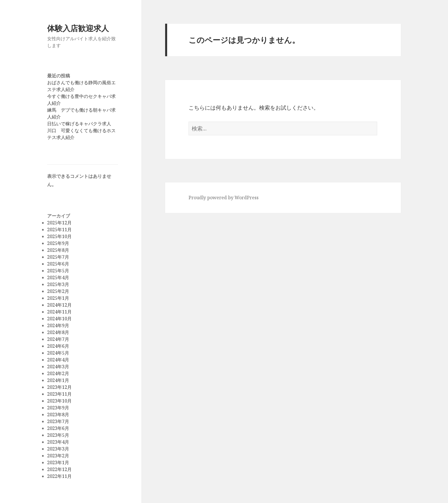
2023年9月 (58, 408)
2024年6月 (58, 346)
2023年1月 (58, 462)
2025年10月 (59, 236)
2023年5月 (58, 435)
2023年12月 (59, 387)
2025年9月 (58, 243)
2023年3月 (58, 449)
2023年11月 (59, 394)
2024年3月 (58, 367)
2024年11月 (59, 312)
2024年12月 (59, 305)
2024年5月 (58, 353)
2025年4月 (58, 277)
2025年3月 (58, 284)
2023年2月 (58, 456)
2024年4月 (58, 360)
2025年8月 (58, 250)
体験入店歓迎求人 (78, 28)
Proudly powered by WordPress (224, 198)
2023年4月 (58, 442)
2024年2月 (58, 373)
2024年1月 (58, 380)
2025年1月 (58, 298)
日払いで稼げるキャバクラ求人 (79, 124)
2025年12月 (59, 223)
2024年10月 (59, 319)
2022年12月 (59, 469)
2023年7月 (58, 421)
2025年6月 (58, 264)
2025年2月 (58, 291)
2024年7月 (58, 339)
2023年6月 (58, 428)
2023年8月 (58, 415)
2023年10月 (59, 401)
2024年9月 (58, 325)
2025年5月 (58, 271)
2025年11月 (59, 230)
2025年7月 (58, 257)
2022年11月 (59, 476)
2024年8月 (58, 332)
